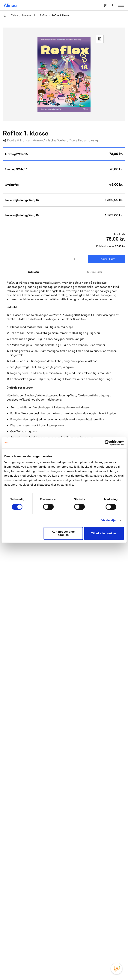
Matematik (29, 16)
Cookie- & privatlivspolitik (52, 969)
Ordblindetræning (21, 865)
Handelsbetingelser (79, 969)
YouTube (69, 949)
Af (5, 141)
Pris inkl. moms (105, 246)
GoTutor (24, 860)
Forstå (43, 865)
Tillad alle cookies (104, 533)
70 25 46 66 (84, 805)
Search (112, 5)
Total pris (119, 234)
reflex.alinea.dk (29, 400)
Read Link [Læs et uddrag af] (100, 39)
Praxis (13, 860)
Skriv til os (83, 813)
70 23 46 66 (26, 897)
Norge (51, 860)
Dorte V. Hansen (19, 140)
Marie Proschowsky (83, 140)
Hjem (5, 16)
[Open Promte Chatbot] (117, 969)
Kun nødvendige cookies (63, 533)
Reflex (44, 16)
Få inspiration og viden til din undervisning (87, 835)
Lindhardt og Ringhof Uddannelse (31, 851)
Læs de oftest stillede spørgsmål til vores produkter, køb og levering (31, 927)
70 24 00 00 (85, 920)
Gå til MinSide (79, 885)
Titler (14, 16)
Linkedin (78, 949)
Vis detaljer (109, 521)
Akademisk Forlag (40, 856)
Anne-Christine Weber (50, 140)
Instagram (51, 949)
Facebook (60, 949)
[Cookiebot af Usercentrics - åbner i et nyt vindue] (107, 443)
